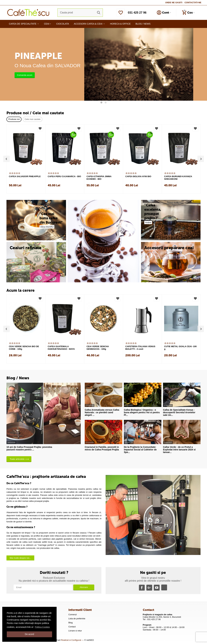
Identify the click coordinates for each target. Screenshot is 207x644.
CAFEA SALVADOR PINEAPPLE (25, 176)
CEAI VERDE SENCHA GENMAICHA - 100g (98, 348)
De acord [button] (30, 634)
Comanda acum (25, 75)
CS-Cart (57, 640)
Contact (72, 627)
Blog (71, 623)
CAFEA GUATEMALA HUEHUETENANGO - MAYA (61, 348)
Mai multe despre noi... (20, 558)
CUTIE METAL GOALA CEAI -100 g (180, 348)
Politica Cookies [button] (42, 627)
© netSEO (89, 640)
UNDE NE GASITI (174, 3)
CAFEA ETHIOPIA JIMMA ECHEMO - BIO (99, 178)
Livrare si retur (75, 631)
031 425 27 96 (137, 13)
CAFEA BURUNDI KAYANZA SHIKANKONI (178, 178)
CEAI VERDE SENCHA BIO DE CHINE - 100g (24, 348)
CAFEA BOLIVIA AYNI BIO (138, 176)
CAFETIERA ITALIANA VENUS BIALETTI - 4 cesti (140, 348)
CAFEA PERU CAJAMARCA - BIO (64, 176)
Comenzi (73, 615)
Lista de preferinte (77, 619)
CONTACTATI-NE (193, 3)
